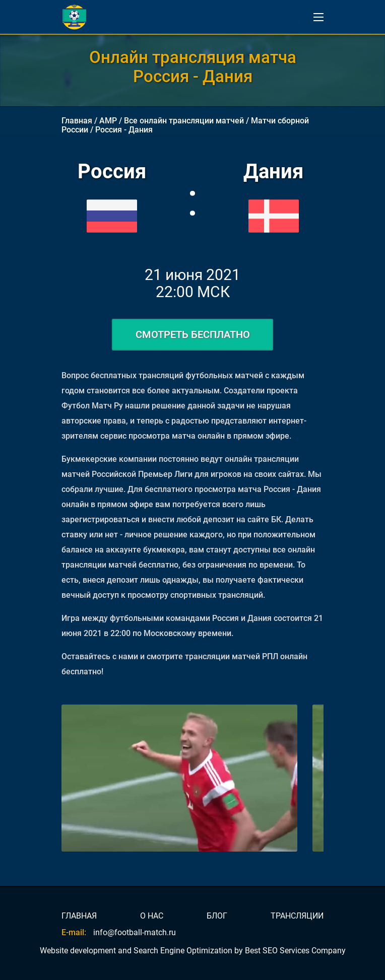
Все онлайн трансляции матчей (184, 121)
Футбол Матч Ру (92, 406)
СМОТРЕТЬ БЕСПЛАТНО (193, 334)
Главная (77, 121)
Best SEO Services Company (295, 951)
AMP (108, 121)
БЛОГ (217, 916)
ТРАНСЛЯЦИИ (297, 916)
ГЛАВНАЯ (79, 916)
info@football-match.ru (135, 932)
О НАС (152, 916)
